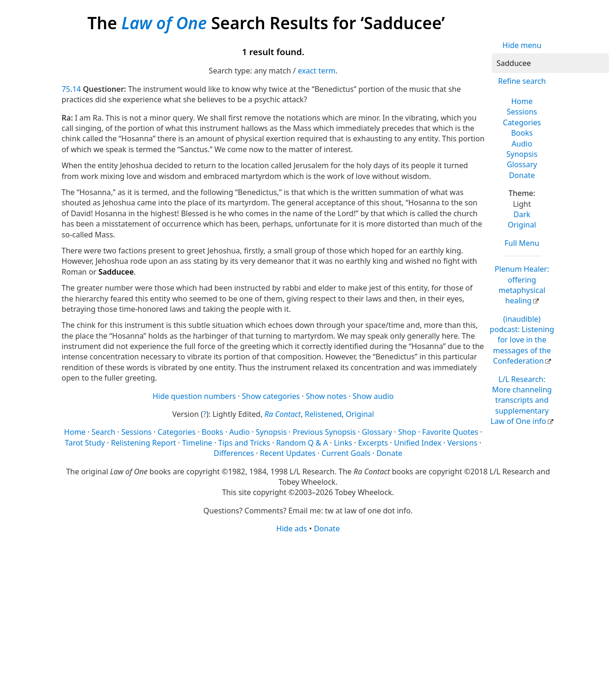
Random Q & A (302, 443)
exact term (316, 71)
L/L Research (521, 400)
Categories (522, 122)
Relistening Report (143, 443)
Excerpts (373, 443)
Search (103, 432)
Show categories (271, 396)
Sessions (522, 112)
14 (76, 89)
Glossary (522, 164)
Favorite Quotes (450, 432)
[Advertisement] (308, 608)
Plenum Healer (522, 285)
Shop (407, 432)
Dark (522, 214)
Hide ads (292, 529)
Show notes (326, 396)
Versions (462, 443)
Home (522, 101)
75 (66, 89)
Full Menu (522, 243)
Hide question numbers (194, 396)
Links (343, 443)
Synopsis (522, 154)
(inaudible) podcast (522, 340)
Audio (522, 144)
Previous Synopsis (324, 432)
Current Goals (346, 453)
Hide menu (522, 45)
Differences (234, 453)
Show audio (373, 396)
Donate (522, 175)
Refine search (522, 81)
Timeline (197, 443)
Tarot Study (85, 443)
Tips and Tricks (244, 443)
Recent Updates (288, 453)
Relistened (323, 414)
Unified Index (417, 443)
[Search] (550, 63)
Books (522, 133)
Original (522, 225)
